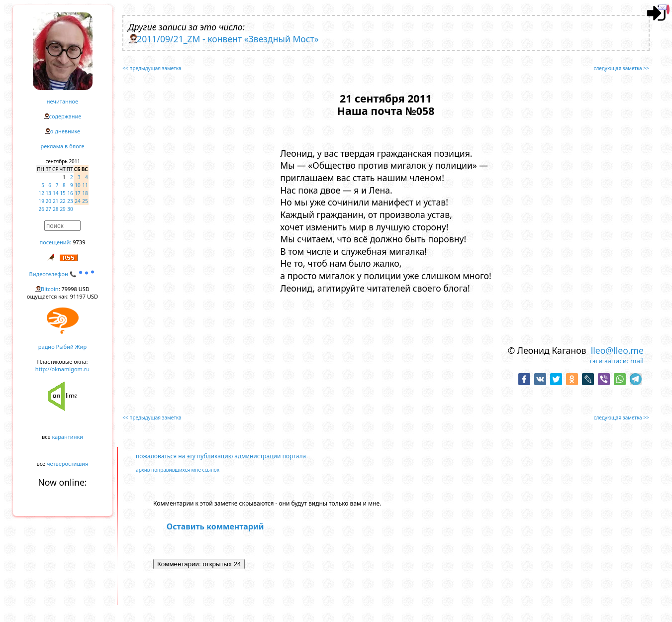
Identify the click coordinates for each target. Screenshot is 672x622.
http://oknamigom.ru (62, 369)
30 (70, 209)
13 (48, 193)
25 (85, 201)
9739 (79, 242)
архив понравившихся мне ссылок (178, 470)
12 (42, 193)
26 (42, 209)
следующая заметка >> (622, 68)
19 (42, 201)
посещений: (56, 242)
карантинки (67, 437)
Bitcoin (50, 289)
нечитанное (62, 101)
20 (48, 201)
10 (77, 185)
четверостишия (67, 464)
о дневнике (65, 131)
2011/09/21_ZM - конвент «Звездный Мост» (228, 39)
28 (55, 209)
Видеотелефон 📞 (63, 274)
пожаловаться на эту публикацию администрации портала (221, 456)
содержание (65, 116)
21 (55, 201)
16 (70, 193)
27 (48, 209)
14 (55, 193)
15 (62, 193)
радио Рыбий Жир (62, 347)
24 (77, 201)
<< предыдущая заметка (152, 68)
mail (637, 361)
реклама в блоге (63, 146)
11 (85, 185)
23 (70, 201)
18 (85, 193)
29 (62, 209)
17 (77, 193)
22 (62, 201)
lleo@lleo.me (617, 350)
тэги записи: (609, 361)
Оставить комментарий (215, 526)
